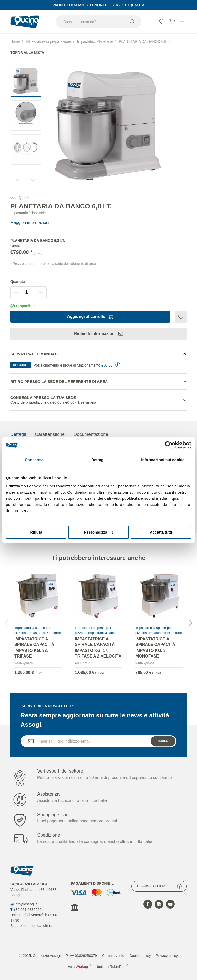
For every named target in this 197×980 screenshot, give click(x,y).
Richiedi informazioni (98, 334)
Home (15, 41)
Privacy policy (167, 956)
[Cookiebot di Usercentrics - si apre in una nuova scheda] (169, 445)
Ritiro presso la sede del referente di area (59, 382)
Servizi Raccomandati (34, 354)
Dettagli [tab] (98, 460)
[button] (191, 631)
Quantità (18, 282)
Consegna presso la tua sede (98, 400)
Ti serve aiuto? (159, 886)
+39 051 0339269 (27, 910)
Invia (163, 750)
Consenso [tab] (34, 460)
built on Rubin (113, 967)
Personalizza (99, 532)
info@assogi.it (26, 904)
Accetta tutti (161, 532)
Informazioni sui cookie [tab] (163, 460)
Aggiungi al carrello (90, 317)
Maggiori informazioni (30, 222)
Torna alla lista (27, 53)
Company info (113, 956)
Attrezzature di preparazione (48, 41)
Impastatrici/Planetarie (95, 41)
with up (80, 967)
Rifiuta (36, 532)
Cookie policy (140, 956)
